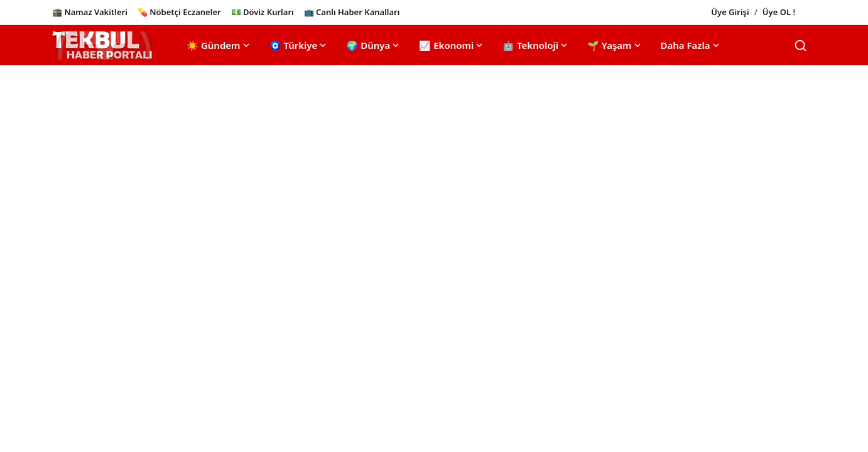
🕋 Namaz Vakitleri (90, 12)
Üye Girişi (730, 12)
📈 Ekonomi (452, 45)
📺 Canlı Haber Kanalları (352, 12)
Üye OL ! (779, 12)
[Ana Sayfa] (102, 46)
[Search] (800, 46)
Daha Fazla (691, 45)
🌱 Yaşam (615, 45)
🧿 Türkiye (299, 45)
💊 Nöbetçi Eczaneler (179, 12)
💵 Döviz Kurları (263, 12)
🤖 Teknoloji (536, 45)
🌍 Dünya (374, 45)
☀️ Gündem (219, 45)
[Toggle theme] (811, 12)
